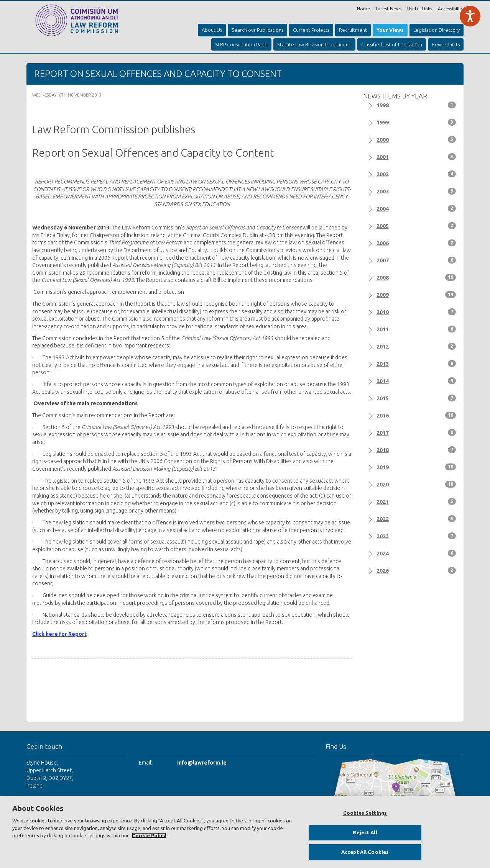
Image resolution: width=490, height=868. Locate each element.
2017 (416, 432)
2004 (416, 208)
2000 (416, 139)
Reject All (365, 832)
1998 (416, 105)
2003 (416, 191)
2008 (416, 277)
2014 (416, 381)
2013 (416, 364)
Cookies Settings (365, 813)
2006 (416, 243)
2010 (416, 312)
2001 (416, 157)
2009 (416, 295)
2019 (416, 467)
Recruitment (353, 30)
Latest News (389, 9)
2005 (416, 226)
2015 (416, 398)
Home (363, 9)
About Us (212, 30)
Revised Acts (446, 44)
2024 (416, 553)
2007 (416, 260)
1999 (416, 122)
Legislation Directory (437, 30)
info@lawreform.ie (202, 763)
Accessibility (451, 9)
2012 (416, 346)
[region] (245, 832)
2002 (416, 174)
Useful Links (420, 9)
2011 (416, 329)
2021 (416, 501)
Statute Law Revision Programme (314, 44)
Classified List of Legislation (392, 44)
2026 (416, 570)
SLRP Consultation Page (241, 44)
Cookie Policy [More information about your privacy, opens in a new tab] (149, 835)
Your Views (390, 30)
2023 (416, 536)
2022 (416, 519)
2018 (416, 450)
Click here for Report (59, 634)
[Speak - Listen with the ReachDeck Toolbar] (470, 16)
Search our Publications (257, 30)
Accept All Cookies (365, 852)
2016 (416, 415)
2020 (416, 484)
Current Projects (311, 30)
